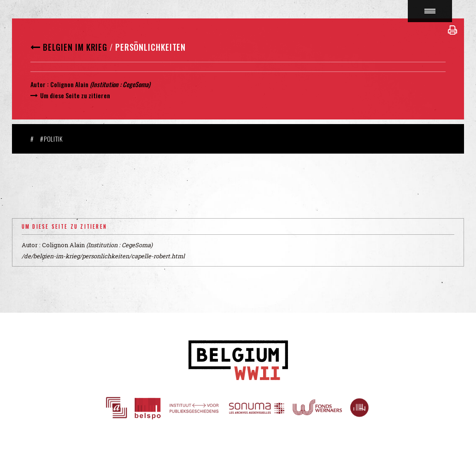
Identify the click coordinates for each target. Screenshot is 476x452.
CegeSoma (135, 84)
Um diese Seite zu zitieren (75, 95)
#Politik (51, 139)
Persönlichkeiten (150, 47)
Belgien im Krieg (75, 47)
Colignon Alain (69, 84)
